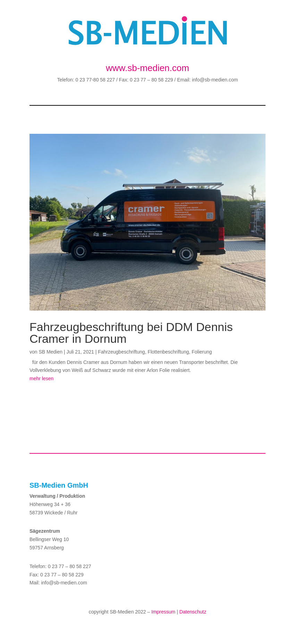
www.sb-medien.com (147, 68)
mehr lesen (41, 378)
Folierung (202, 352)
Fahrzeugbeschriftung (121, 352)
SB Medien (50, 352)
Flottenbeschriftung (168, 352)
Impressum (163, 612)
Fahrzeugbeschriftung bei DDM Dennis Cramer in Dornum (131, 333)
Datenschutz (193, 612)
